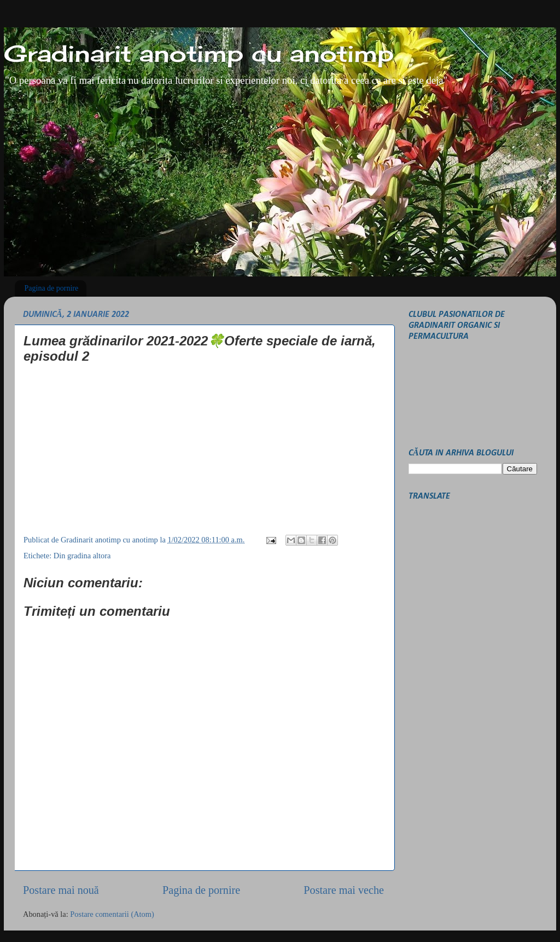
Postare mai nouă (61, 890)
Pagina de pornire (52, 288)
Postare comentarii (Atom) (112, 914)
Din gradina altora (82, 556)
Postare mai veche (344, 890)
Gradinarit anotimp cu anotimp (199, 53)
